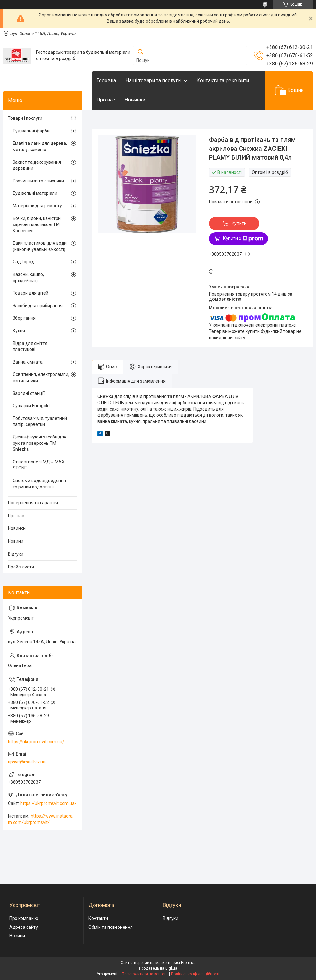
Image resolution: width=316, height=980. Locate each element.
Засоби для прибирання (38, 306)
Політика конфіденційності (195, 974)
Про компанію (24, 918)
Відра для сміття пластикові (30, 346)
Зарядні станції (29, 393)
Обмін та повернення (111, 927)
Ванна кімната (28, 362)
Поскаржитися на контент (145, 974)
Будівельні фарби (31, 131)
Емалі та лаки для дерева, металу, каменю (40, 146)
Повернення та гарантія (33, 503)
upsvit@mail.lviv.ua (27, 762)
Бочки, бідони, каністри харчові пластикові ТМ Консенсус (37, 225)
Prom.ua (188, 963)
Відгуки (16, 554)
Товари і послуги (25, 118)
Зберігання (24, 318)
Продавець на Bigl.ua (158, 968)
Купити (239, 223)
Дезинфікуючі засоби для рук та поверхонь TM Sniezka (39, 443)
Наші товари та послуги (153, 80)
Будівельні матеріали (35, 193)
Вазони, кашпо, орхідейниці (28, 278)
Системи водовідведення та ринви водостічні (39, 484)
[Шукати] (141, 52)
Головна (106, 80)
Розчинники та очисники (38, 181)
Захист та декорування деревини (37, 165)
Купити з (243, 239)
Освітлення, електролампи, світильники (41, 377)
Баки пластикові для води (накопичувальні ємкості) (40, 246)
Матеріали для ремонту (37, 206)
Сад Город (23, 262)
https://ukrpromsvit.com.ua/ (36, 742)
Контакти (98, 918)
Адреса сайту (24, 927)
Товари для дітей (30, 293)
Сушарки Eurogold (31, 406)
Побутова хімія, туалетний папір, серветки (40, 421)
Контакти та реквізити (223, 80)
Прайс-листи (21, 567)
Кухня (19, 331)
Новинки (135, 100)
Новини (16, 541)
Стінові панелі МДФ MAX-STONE (39, 465)
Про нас (106, 100)
